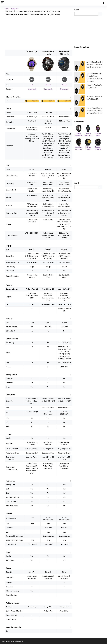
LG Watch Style (32, 52)
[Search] (104, 3)
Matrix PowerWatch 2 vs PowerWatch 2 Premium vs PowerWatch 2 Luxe (95, 111)
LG (32, 85)
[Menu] (3, 3)
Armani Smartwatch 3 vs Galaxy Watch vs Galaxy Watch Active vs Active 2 (96, 65)
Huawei (48, 85)
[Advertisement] (39, 33)
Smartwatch (32, 89)
